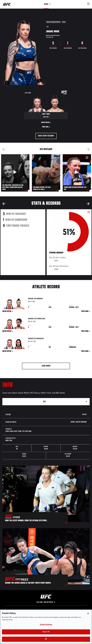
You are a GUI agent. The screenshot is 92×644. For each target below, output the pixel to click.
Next (88, 149)
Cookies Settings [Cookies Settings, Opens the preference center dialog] (46, 625)
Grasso (40, 339)
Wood (31, 299)
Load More (46, 366)
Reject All (46, 632)
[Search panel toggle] (88, 4)
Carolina (41, 319)
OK (46, 639)
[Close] (88, 613)
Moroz (40, 299)
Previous (4, 149)
